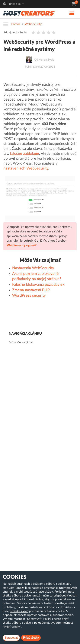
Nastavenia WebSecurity (33, 268)
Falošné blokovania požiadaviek (38, 285)
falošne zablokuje (25, 154)
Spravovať (11, 638)
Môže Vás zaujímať (21, 342)
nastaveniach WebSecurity (26, 168)
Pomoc (16, 24)
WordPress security (29, 296)
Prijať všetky (31, 638)
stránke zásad (19, 611)
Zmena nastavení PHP (31, 290)
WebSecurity (33, 24)
